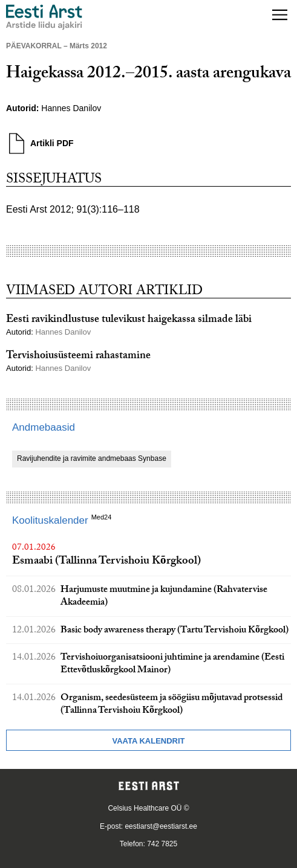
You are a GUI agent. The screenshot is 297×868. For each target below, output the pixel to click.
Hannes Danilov (71, 108)
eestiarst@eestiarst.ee (161, 826)
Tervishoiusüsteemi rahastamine (78, 357)
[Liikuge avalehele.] (44, 17)
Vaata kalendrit (148, 741)
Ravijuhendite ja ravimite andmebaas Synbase (92, 458)
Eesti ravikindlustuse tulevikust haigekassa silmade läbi (129, 320)
